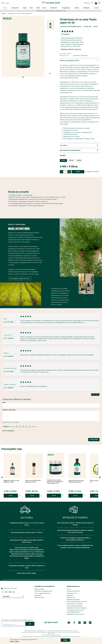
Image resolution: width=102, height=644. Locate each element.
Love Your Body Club (73, 591)
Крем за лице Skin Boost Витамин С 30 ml (33, 481)
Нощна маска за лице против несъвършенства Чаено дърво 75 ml (55, 482)
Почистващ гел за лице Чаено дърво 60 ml (20, 13)
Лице (25, 8)
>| (98, 395)
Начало (4, 14)
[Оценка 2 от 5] (20, 426)
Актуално (15, 8)
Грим (38, 8)
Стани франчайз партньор (75, 610)
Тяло (31, 8)
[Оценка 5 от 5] (29, 426)
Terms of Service (22, 626)
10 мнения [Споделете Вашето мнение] (65, 34)
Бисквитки (38, 595)
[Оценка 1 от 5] (17, 426)
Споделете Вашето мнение (71, 49)
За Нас (97, 8)
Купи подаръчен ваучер (75, 606)
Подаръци (66, 8)
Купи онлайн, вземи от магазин (77, 602)
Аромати (53, 8)
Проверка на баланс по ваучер (77, 608)
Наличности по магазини (80, 56)
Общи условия (39, 589)
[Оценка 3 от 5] (23, 426)
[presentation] (28, 435)
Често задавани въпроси (42, 593)
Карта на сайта (39, 597)
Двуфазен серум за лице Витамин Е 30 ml (11, 481)
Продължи (94, 440)
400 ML (79, 160)
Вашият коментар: (9, 410)
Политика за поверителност (43, 591)
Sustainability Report (73, 612)
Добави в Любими (92, 172)
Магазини (70, 595)
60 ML (63, 160)
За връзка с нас (72, 593)
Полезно (86, 8)
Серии (77, 8)
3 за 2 (5, 8)
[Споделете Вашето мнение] (67, 31)
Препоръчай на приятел (75, 604)
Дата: (5, 322)
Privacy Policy (17, 626)
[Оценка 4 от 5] (26, 426)
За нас (69, 589)
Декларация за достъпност (75, 614)
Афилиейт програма (73, 600)
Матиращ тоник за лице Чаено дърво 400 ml (76, 481)
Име (4, 402)
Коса (44, 8)
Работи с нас (71, 597)
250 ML (71, 160)
